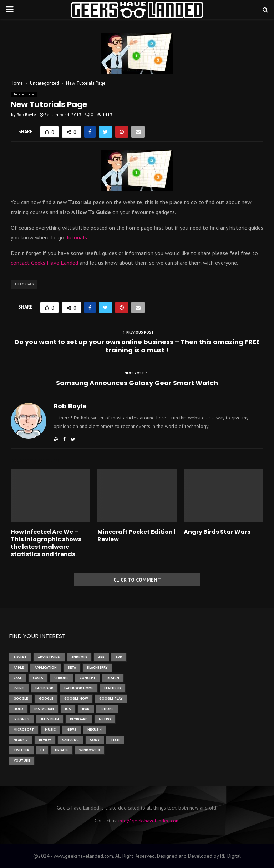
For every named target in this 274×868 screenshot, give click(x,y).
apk (101, 657)
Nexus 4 (95, 730)
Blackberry (97, 668)
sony (95, 740)
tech (115, 740)
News (72, 730)
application (46, 668)
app (119, 657)
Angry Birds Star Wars (217, 532)
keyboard (79, 719)
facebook (44, 688)
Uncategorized (24, 94)
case (18, 678)
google (21, 699)
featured (113, 688)
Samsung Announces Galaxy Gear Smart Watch (137, 383)
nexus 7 (21, 740)
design (113, 678)
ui (42, 750)
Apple (19, 668)
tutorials (24, 284)
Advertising (49, 657)
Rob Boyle (26, 115)
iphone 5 (22, 719)
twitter (21, 750)
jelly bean (50, 719)
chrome (61, 678)
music (50, 730)
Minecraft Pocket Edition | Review (136, 536)
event (19, 688)
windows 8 (90, 750)
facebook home (79, 688)
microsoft (24, 730)
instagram (44, 709)
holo (18, 709)
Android (79, 657)
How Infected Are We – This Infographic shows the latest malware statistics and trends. (46, 543)
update (62, 750)
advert (20, 657)
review (45, 740)
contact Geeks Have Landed (45, 263)
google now (76, 699)
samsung (70, 740)
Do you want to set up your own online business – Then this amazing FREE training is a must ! (137, 346)
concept (88, 678)
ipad (86, 709)
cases (38, 678)
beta (72, 668)
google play (111, 699)
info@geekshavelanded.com (149, 821)
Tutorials (76, 237)
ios (68, 709)
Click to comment (137, 580)
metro (105, 719)
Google (46, 699)
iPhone (107, 709)
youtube (22, 761)
